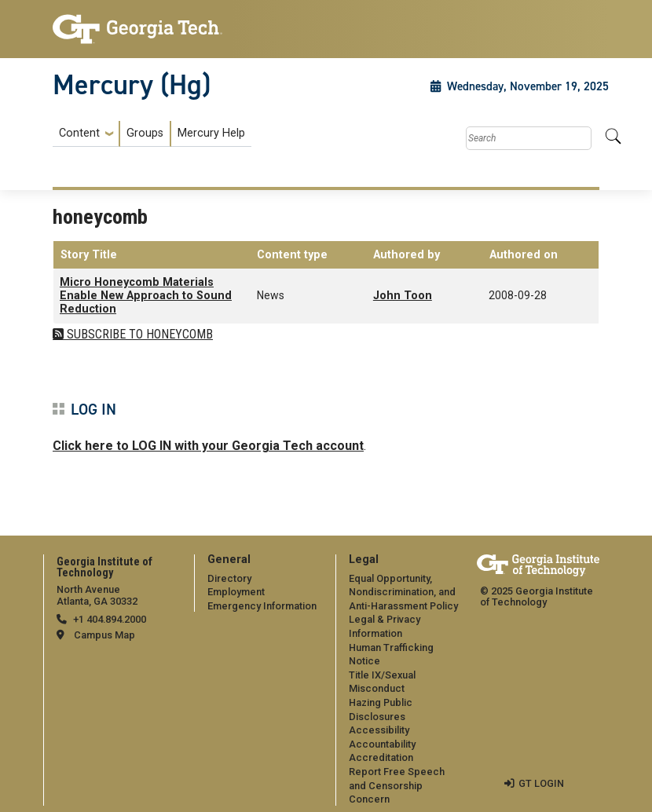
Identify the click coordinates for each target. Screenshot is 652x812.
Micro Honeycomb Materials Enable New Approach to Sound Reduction (146, 296)
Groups (145, 133)
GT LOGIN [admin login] (541, 783)
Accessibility (379, 730)
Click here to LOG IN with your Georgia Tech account (208, 446)
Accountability (382, 744)
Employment (236, 592)
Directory (229, 578)
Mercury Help (211, 133)
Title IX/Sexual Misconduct (382, 682)
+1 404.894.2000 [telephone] (110, 619)
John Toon (403, 296)
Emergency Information (262, 606)
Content (79, 134)
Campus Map (104, 635)
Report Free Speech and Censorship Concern (397, 785)
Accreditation (381, 757)
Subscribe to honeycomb (138, 334)
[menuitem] (152, 134)
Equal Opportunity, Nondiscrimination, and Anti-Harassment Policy (403, 592)
